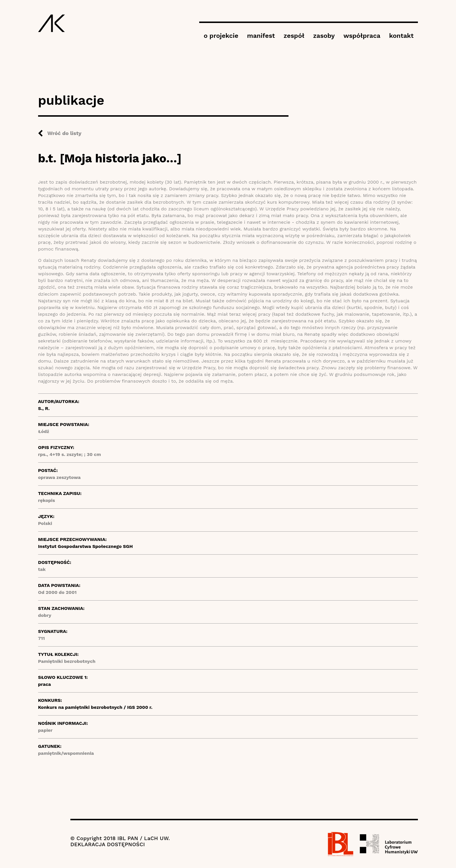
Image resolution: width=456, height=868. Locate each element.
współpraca (362, 36)
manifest (261, 36)
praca (44, 684)
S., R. (44, 408)
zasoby (324, 36)
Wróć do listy (64, 133)
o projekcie (221, 36)
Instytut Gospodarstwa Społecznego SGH (85, 546)
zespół (294, 36)
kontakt (401, 36)
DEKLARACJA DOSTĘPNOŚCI (108, 844)
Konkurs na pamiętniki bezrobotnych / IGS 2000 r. (95, 707)
